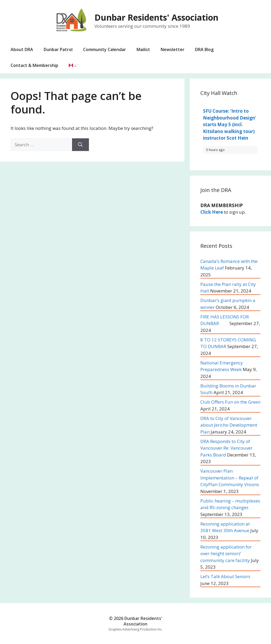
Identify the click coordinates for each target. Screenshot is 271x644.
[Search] (80, 145)
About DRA (22, 49)
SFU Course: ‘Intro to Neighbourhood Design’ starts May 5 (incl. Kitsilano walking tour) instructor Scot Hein (230, 124)
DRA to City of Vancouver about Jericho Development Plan (229, 425)
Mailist (143, 49)
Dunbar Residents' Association (156, 17)
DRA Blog (204, 49)
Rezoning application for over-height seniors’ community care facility (226, 554)
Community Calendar (105, 49)
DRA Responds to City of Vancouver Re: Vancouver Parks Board (226, 448)
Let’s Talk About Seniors (225, 576)
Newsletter (173, 49)
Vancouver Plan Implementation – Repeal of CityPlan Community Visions (230, 478)
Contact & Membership (34, 65)
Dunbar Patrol (58, 49)
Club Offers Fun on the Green (230, 402)
